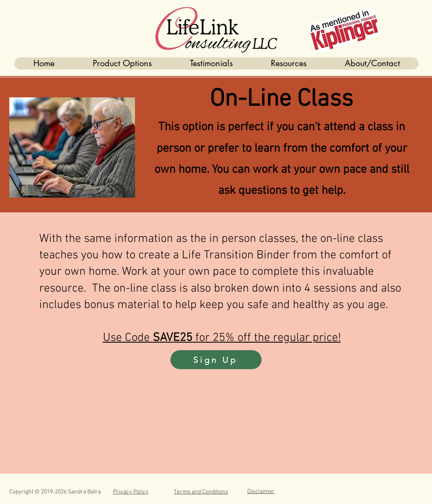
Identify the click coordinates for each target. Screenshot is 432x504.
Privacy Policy (131, 492)
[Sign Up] (216, 360)
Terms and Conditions (201, 492)
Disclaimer (261, 492)
